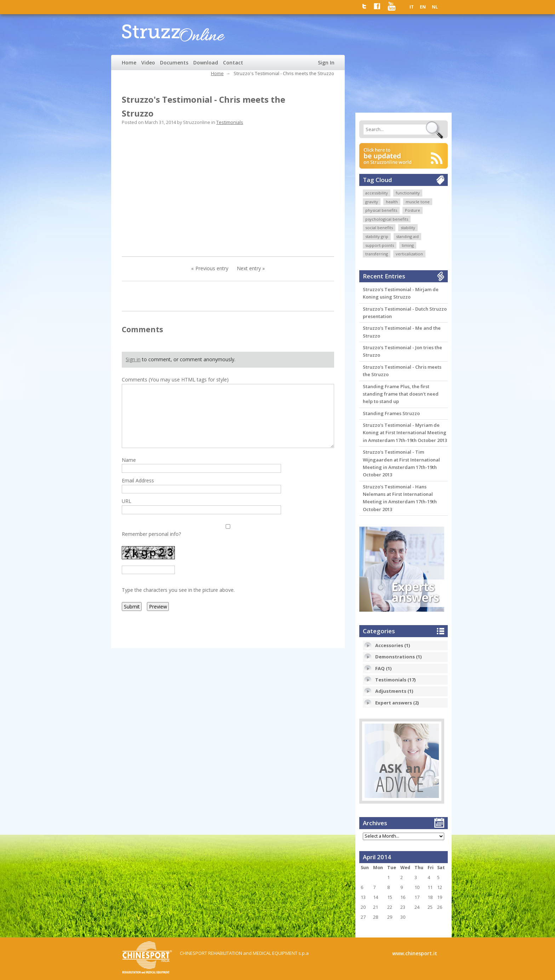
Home (129, 63)
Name (129, 460)
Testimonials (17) (395, 680)
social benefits (379, 228)
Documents (174, 63)
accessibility (377, 193)
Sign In (326, 63)
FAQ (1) (383, 668)
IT (412, 7)
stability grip (377, 236)
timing (408, 245)
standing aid (407, 236)
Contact (233, 63)
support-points (380, 245)
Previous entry (212, 268)
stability (408, 228)
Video (148, 63)
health (392, 202)
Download (206, 63)
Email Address (138, 480)
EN (423, 7)
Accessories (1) (393, 645)
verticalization (409, 254)
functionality (408, 193)
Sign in (133, 359)
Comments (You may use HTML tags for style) (175, 379)
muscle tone (418, 202)
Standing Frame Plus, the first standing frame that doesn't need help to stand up (401, 394)
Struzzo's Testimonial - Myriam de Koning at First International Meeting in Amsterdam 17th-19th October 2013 (405, 433)
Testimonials (230, 122)
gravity (372, 202)
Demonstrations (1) (398, 657)
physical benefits (381, 210)
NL (435, 7)
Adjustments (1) (394, 691)
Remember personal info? (151, 534)
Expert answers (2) (397, 703)
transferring (377, 254)
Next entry (249, 268)
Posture (413, 210)
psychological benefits (387, 219)
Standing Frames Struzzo (391, 413)
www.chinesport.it (415, 953)
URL (127, 501)
